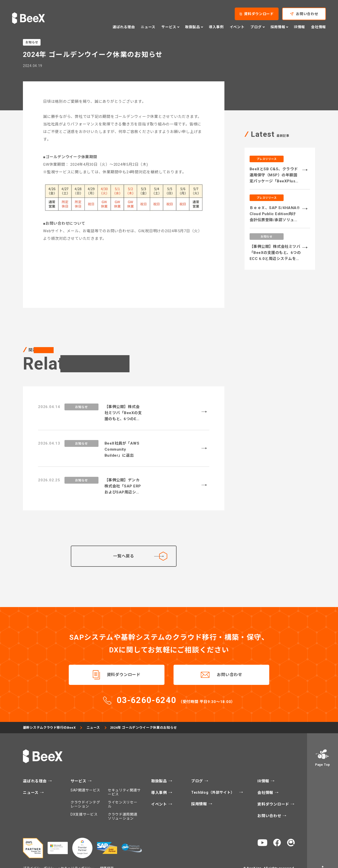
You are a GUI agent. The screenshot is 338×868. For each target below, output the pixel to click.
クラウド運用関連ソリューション (123, 805)
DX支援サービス (84, 803)
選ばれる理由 (35, 770)
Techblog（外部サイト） (213, 781)
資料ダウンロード (124, 663)
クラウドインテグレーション (85, 793)
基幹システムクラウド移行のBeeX (50, 716)
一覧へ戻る (140, 544)
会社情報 (266, 781)
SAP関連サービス (85, 779)
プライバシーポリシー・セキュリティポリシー (59, 856)
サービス (79, 770)
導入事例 (160, 781)
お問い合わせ (230, 663)
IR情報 (264, 770)
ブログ (198, 770)
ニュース (94, 716)
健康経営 (107, 856)
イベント (160, 793)
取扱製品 (160, 770)
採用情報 (200, 793)
